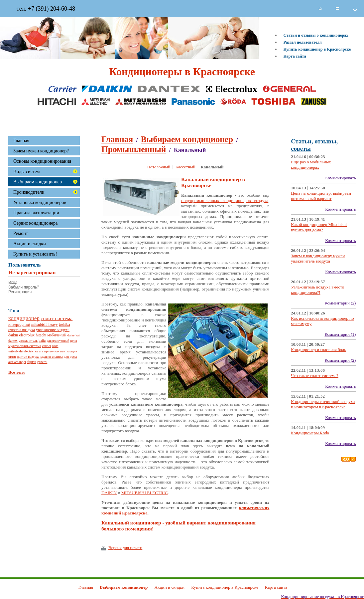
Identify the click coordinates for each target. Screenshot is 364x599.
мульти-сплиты (52, 357)
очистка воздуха (22, 330)
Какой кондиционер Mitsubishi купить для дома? (319, 227)
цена (74, 341)
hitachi (41, 335)
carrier (47, 346)
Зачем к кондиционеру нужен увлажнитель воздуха (318, 258)
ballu (42, 341)
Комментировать (340, 178)
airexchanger (17, 362)
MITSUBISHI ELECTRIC (145, 493)
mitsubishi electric (21, 351)
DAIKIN (109, 493)
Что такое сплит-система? (314, 376)
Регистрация (20, 292)
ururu (12, 357)
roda (55, 346)
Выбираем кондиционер (38, 182)
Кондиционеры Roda (310, 433)
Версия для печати (122, 548)
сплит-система (57, 318)
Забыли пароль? (24, 287)
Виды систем (27, 171)
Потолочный (159, 167)
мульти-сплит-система (25, 346)
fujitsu (32, 362)
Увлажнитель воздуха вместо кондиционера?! (317, 290)
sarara (39, 351)
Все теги (16, 372)
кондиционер (24, 318)
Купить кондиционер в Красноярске (317, 49)
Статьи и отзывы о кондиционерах (316, 35)
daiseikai (74, 335)
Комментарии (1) (340, 334)
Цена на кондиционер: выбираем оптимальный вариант (321, 196)
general (42, 362)
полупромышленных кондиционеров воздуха (225, 200)
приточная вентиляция (61, 351)
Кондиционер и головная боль (318, 350)
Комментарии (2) (340, 303)
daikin (13, 335)
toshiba (64, 325)
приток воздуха (28, 357)
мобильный (57, 335)
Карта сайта (295, 56)
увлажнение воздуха (53, 330)
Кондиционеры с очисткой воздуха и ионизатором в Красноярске (323, 404)
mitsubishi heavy (45, 325)
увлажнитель (28, 341)
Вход (13, 283)
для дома (70, 357)
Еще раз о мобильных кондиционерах (311, 165)
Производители (29, 192)
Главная (117, 139)
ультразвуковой (58, 341)
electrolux (27, 335)
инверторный (19, 325)
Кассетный (185, 167)
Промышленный (134, 149)
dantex (13, 341)
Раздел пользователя (303, 42)
